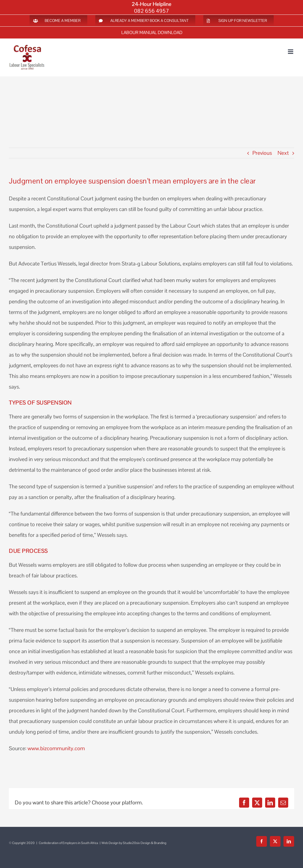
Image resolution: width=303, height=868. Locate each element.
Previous (262, 153)
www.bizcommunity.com (56, 748)
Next (283, 153)
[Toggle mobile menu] (291, 52)
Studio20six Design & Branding (145, 843)
